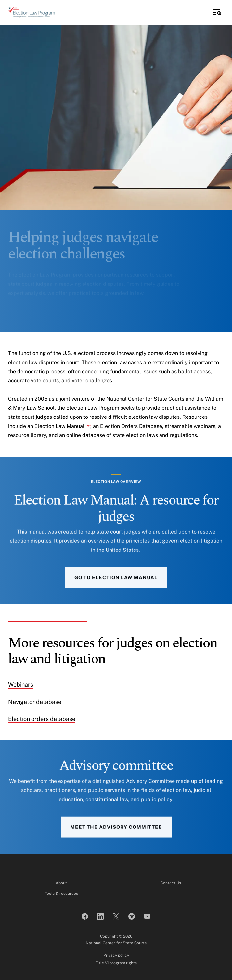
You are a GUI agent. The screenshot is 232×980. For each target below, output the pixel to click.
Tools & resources (61, 894)
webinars (205, 426)
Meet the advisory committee (116, 836)
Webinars (21, 685)
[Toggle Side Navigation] (217, 12)
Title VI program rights (116, 963)
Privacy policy (116, 955)
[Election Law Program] (32, 12)
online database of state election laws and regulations (132, 435)
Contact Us (171, 883)
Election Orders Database (131, 426)
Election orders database (42, 719)
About (61, 883)
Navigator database (35, 702)
